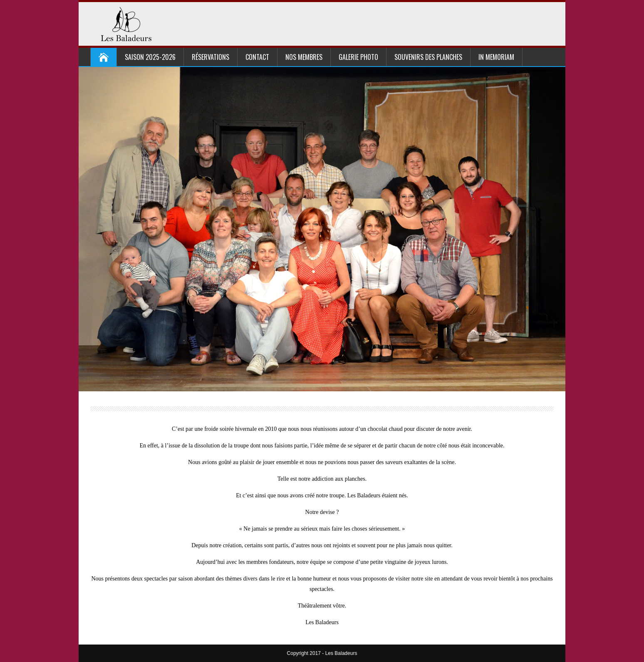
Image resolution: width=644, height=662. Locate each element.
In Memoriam (496, 57)
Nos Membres (304, 57)
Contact (257, 57)
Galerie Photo (358, 57)
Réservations (211, 57)
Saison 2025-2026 (150, 57)
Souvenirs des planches (428, 57)
